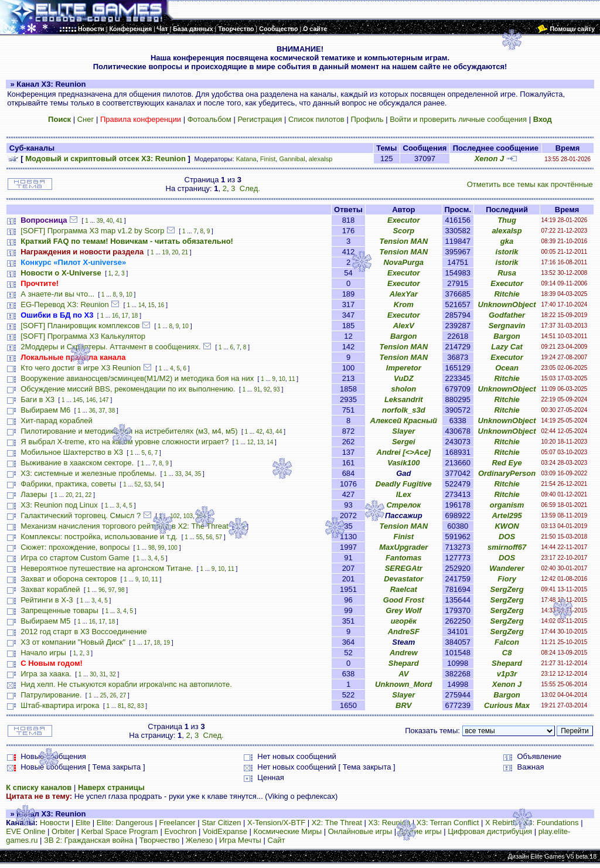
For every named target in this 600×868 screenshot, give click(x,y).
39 (100, 221)
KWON (507, 526)
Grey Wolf (403, 610)
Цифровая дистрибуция (490, 831)
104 (201, 516)
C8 (507, 653)
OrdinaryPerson (507, 473)
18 (134, 316)
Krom (404, 304)
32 (113, 674)
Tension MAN (404, 241)
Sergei (404, 442)
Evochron (181, 831)
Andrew (404, 653)
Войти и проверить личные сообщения (458, 119)
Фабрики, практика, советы (68, 484)
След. (250, 188)
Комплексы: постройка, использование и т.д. (99, 537)
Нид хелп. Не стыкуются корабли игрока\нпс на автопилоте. (126, 684)
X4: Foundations (551, 823)
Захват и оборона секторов (69, 579)
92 (267, 389)
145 (78, 400)
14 (142, 305)
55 (200, 537)
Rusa (507, 273)
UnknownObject (507, 304)
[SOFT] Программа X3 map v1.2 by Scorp (92, 231)
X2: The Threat (337, 823)
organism (507, 505)
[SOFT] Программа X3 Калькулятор (83, 336)
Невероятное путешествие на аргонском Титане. (107, 568)
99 (161, 548)
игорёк (404, 621)
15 (151, 305)
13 (260, 442)
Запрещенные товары (59, 610)
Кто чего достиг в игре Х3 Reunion (81, 368)
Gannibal (292, 159)
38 (112, 411)
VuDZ (404, 378)
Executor (404, 220)
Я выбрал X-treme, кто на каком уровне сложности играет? (125, 442)
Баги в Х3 (37, 399)
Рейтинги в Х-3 (47, 600)
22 (88, 495)
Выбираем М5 (45, 621)
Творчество (160, 840)
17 (125, 316)
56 (209, 537)
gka (507, 241)
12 (250, 442)
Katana (246, 159)
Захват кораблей (50, 589)
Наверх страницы (111, 787)
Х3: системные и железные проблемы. (88, 473)
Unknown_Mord (404, 684)
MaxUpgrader (403, 547)
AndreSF (404, 632)
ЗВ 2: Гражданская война (88, 840)
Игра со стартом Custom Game (75, 558)
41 (119, 221)
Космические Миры (288, 831)
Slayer (403, 431)
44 (279, 432)
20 (175, 252)
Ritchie (507, 294)
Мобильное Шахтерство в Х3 (72, 452)
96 (102, 590)
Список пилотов (316, 119)
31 (103, 674)
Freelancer (178, 823)
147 (104, 400)
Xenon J (490, 159)
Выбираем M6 (45, 410)
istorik (507, 252)
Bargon (404, 336)
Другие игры (420, 831)
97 (112, 590)
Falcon (507, 642)
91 (257, 389)
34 (188, 474)
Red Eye (507, 463)
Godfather (507, 315)
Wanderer (507, 568)
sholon (403, 389)
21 (185, 252)
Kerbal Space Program (120, 831)
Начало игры (43, 653)
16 (161, 305)
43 (269, 432)
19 (166, 252)
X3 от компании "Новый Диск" (73, 642)
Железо (199, 840)
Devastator (403, 579)
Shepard (404, 663)
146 (91, 400)
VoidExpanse (225, 831)
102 (175, 516)
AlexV (404, 326)
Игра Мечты (240, 840)
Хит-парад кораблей (57, 421)
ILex (404, 494)
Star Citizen (221, 823)
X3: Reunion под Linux (59, 505)
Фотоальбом (209, 119)
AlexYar (404, 294)
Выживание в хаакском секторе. (77, 463)
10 (129, 295)
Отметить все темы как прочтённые (530, 184)
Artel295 (507, 515)
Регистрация (260, 119)
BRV (403, 705)
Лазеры (34, 494)
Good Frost (404, 600)
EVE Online (25, 831)
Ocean (507, 368)
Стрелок (403, 505)
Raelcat (404, 589)
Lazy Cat (507, 347)
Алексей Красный (404, 421)
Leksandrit (404, 399)
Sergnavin (507, 326)
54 (157, 484)
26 (113, 695)
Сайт (277, 840)
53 (147, 484)
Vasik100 (403, 463)
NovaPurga (403, 262)
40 (109, 221)
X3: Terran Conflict (448, 823)
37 (102, 411)
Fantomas (403, 558)
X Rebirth (501, 823)
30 (93, 674)
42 (259, 432)
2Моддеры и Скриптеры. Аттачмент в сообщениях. (110, 347)
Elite (83, 823)
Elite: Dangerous (125, 823)
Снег (86, 119)
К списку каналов (39, 787)
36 (92, 411)
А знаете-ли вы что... (57, 294)
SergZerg (507, 589)
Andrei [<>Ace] (404, 452)
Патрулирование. (51, 695)
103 (188, 516)
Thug (507, 220)
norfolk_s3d (404, 410)
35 (198, 474)
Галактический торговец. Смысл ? (81, 515)
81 (121, 706)
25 (103, 695)
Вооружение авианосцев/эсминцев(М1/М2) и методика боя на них (137, 378)
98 (151, 548)
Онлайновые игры (360, 831)
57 (219, 537)
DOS (507, 537)
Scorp (403, 231)
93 (277, 389)
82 (131, 706)
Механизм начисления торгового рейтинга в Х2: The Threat (125, 526)
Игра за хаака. (46, 674)
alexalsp (321, 159)
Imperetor (404, 368)
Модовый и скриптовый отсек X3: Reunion (105, 159)
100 (173, 548)
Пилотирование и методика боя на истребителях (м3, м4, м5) (129, 431)
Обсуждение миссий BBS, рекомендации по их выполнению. (128, 389)
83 (140, 706)
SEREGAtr (404, 568)
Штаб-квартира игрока (60, 705)
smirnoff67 (507, 547)
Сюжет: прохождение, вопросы (75, 547)
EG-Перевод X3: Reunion (65, 304)
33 (178, 474)
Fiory (507, 579)
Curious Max (507, 705)
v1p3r (507, 674)
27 (123, 695)
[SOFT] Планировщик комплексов (80, 326)
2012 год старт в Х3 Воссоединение (83, 632)
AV (403, 674)
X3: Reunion (390, 823)
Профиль (367, 119)
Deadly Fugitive (404, 484)
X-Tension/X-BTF (276, 823)
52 (138, 484)
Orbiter (63, 831)
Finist (268, 159)
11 (292, 379)
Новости (54, 823)
